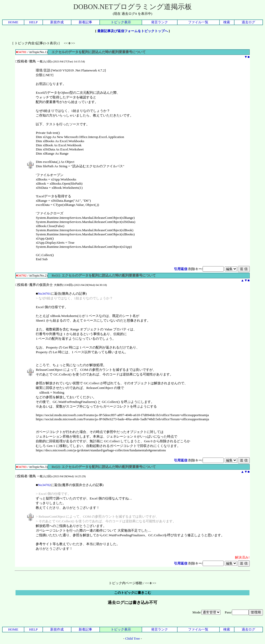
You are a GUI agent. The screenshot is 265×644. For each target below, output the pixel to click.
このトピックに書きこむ (133, 593)
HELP (33, 22)
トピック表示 (121, 22)
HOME (13, 22)
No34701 (44, 294)
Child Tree (133, 638)
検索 (227, 22)
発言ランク (160, 22)
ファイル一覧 (198, 22)
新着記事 (85, 22)
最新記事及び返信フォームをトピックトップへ (133, 31)
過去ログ (248, 22)
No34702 (44, 485)
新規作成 (57, 22)
